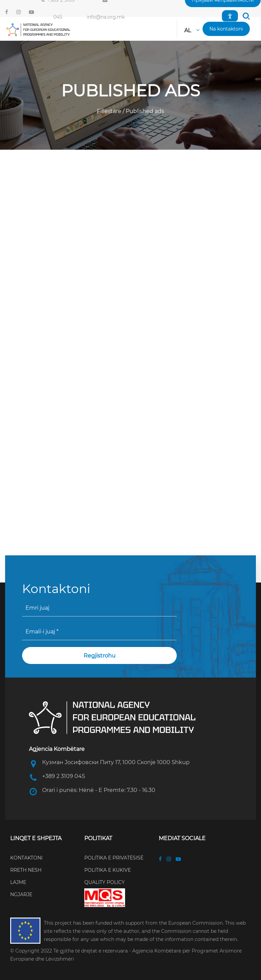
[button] (246, 16)
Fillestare (110, 111)
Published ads (144, 111)
